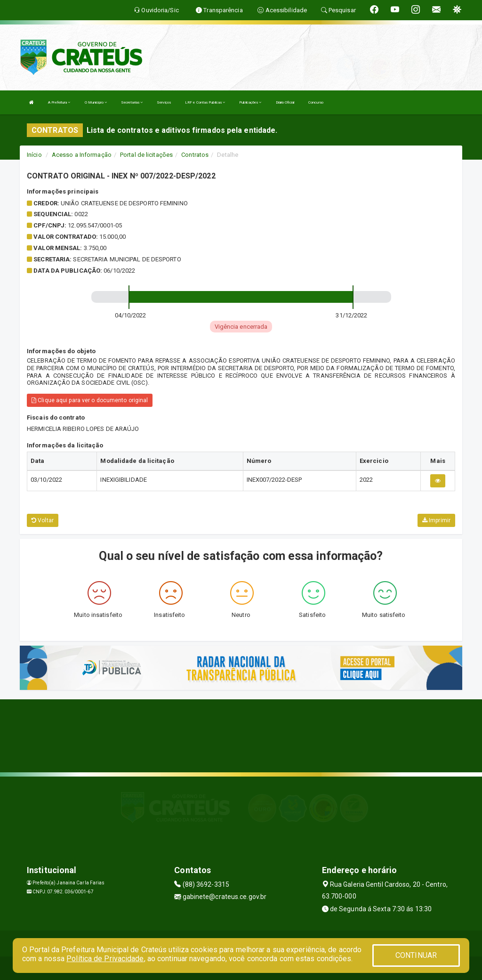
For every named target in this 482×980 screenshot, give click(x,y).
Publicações (250, 102)
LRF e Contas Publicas (205, 102)
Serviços (164, 102)
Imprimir (436, 520)
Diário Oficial (285, 102)
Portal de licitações (146, 155)
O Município (96, 102)
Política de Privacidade (105, 959)
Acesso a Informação (82, 155)
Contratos (195, 155)
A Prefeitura (59, 102)
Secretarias (132, 102)
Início (34, 155)
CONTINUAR (416, 955)
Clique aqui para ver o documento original (90, 400)
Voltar (43, 520)
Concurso (316, 102)
